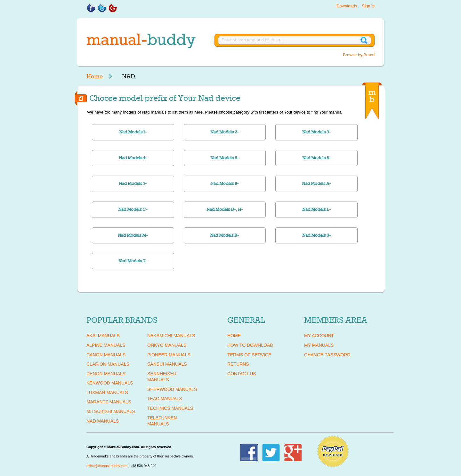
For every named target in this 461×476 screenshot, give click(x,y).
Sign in (368, 6)
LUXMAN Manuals (107, 393)
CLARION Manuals (108, 364)
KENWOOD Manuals (110, 383)
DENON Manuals (106, 374)
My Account (319, 336)
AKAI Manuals (103, 336)
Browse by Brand (359, 55)
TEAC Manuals (165, 399)
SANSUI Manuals (167, 364)
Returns (238, 364)
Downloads (347, 6)
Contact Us (242, 374)
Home (95, 76)
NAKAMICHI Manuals (171, 336)
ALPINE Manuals (106, 345)
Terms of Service (249, 355)
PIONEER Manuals (169, 355)
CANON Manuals (106, 355)
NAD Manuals (103, 421)
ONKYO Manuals (167, 345)
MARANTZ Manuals (109, 402)
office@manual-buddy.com (107, 466)
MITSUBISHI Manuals (111, 411)
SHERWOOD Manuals (172, 389)
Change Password (327, 355)
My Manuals (319, 345)
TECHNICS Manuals (170, 408)
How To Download (250, 345)
